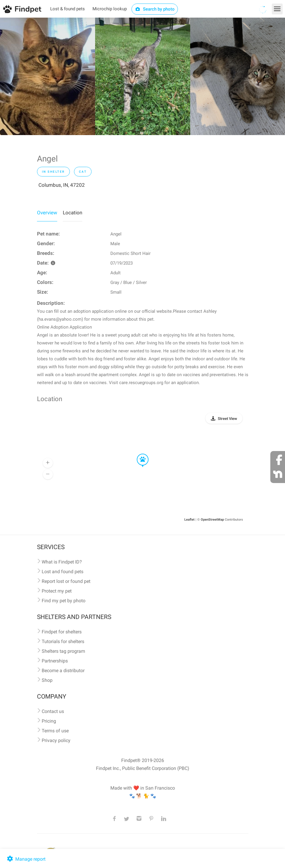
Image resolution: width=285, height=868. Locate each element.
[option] (48, 76)
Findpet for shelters (62, 632)
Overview (47, 213)
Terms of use (55, 731)
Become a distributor (63, 671)
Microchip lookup (110, 9)
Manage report (26, 859)
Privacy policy (56, 740)
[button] (139, 454)
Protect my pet (57, 591)
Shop (47, 680)
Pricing (49, 721)
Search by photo (155, 9)
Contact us (53, 711)
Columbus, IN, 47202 (62, 185)
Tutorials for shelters (63, 641)
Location (72, 213)
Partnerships (55, 661)
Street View (227, 419)
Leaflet (189, 520)
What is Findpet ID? (62, 562)
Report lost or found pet (66, 581)
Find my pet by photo (64, 601)
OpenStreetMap (212, 520)
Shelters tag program (63, 651)
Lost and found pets (63, 572)
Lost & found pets (68, 9)
